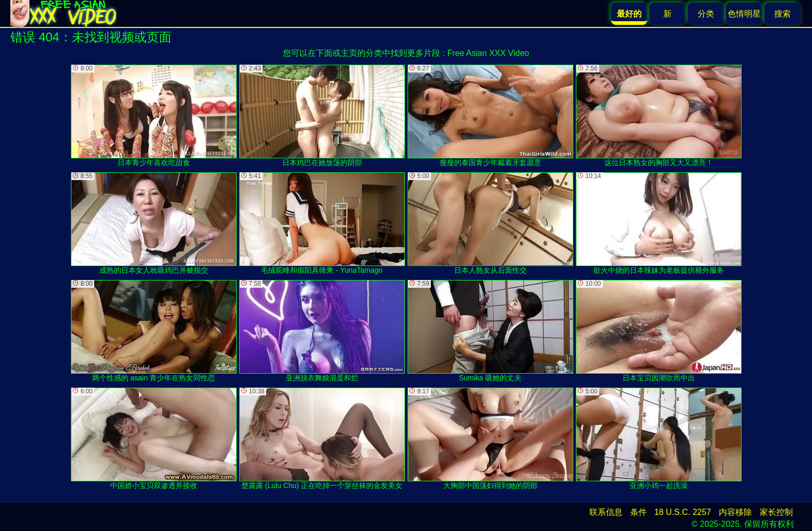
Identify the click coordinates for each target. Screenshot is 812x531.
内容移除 (735, 512)
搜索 (782, 14)
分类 (706, 14)
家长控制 (776, 512)
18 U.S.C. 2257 (683, 512)
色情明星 (744, 14)
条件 (639, 512)
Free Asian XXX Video (488, 53)
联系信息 (606, 512)
